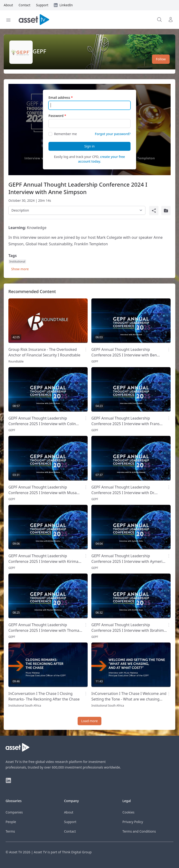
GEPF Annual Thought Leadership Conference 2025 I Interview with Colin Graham (42, 424)
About (69, 812)
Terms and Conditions (139, 831)
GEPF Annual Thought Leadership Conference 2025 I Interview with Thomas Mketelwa (45, 630)
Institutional (17, 262)
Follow (161, 59)
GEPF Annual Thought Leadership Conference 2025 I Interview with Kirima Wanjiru (43, 561)
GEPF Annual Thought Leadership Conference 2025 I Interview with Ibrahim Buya (128, 630)
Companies (14, 812)
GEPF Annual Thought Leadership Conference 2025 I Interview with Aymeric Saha (128, 561)
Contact (70, 831)
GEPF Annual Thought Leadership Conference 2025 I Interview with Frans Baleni (126, 424)
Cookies (128, 812)
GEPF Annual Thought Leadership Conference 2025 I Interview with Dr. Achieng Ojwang (123, 493)
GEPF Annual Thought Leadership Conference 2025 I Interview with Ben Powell (124, 355)
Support (70, 822)
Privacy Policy (133, 822)
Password (56, 116)
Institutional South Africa (25, 706)
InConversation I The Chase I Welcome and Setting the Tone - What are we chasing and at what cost (129, 699)
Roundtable (16, 361)
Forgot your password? (113, 134)
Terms (10, 831)
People (11, 822)
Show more (20, 269)
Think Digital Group (77, 852)
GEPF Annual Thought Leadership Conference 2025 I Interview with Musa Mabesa (43, 493)
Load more (90, 721)
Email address (59, 97)
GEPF (39, 51)
